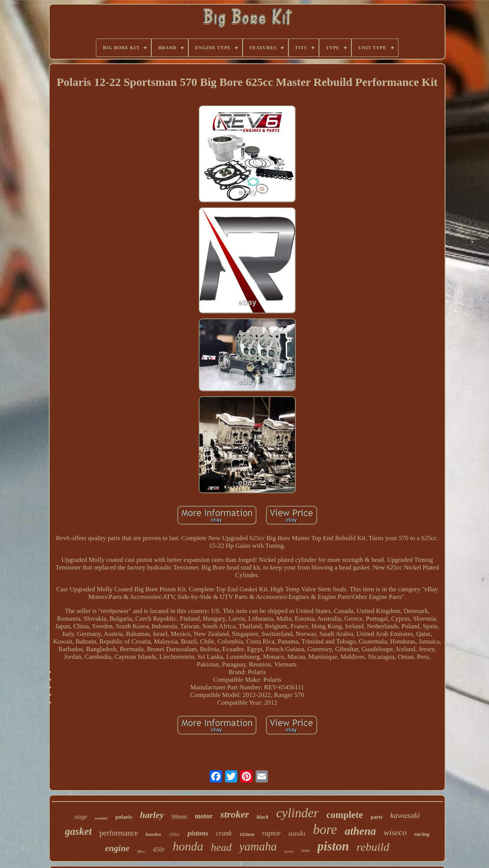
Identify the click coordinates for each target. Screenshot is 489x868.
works (289, 851)
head (221, 847)
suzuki (297, 833)
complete (345, 815)
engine (117, 848)
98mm (179, 817)
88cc (141, 851)
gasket (79, 831)
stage (81, 817)
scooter (101, 818)
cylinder (297, 813)
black (263, 817)
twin (305, 850)
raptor (271, 833)
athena (360, 831)
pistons (198, 833)
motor (204, 816)
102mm (247, 834)
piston (333, 846)
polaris (124, 817)
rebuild (373, 847)
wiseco (395, 832)
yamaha (258, 846)
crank (224, 833)
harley (152, 815)
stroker (235, 814)
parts (376, 817)
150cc (174, 834)
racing (422, 834)
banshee (153, 834)
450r (159, 849)
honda (188, 846)
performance (119, 833)
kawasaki (405, 815)
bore (325, 830)
